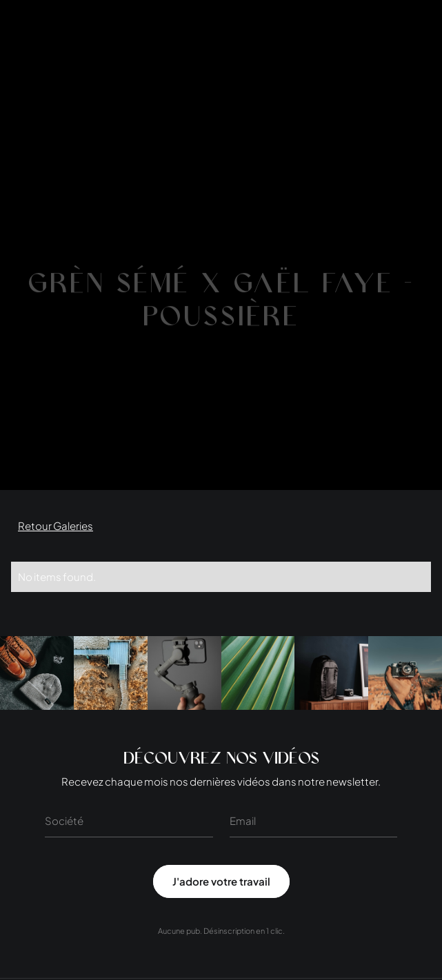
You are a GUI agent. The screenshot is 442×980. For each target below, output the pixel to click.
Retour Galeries (56, 525)
